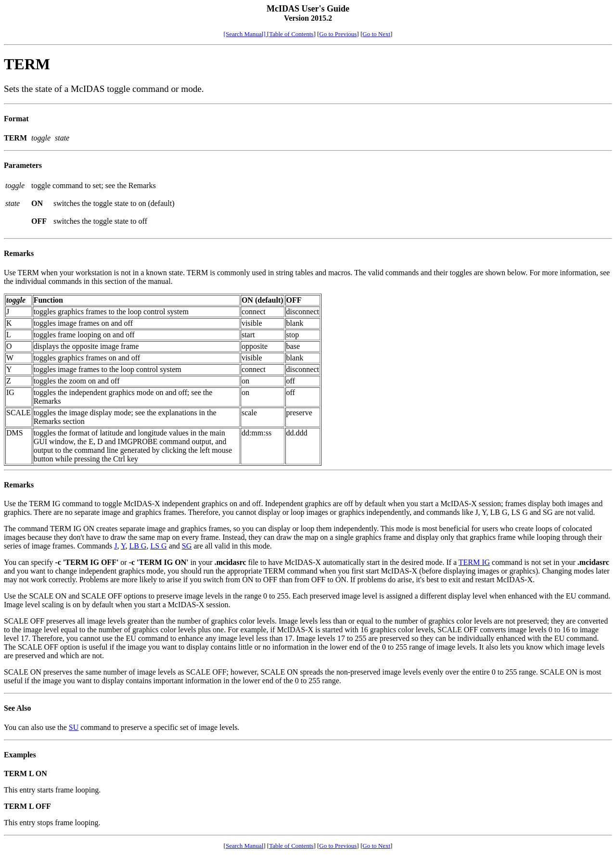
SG (187, 546)
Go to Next (376, 34)
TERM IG (474, 562)
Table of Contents (291, 34)
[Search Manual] (245, 34)
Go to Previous (338, 34)
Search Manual (244, 846)
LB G (138, 546)
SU (74, 727)
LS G (158, 546)
